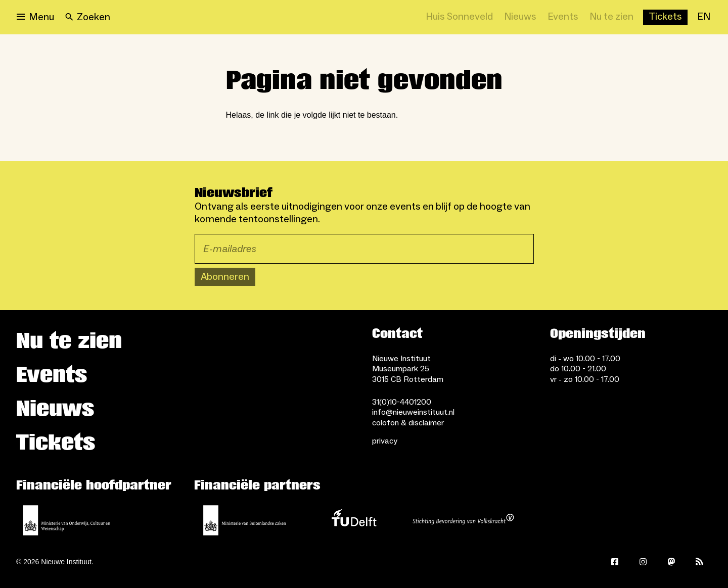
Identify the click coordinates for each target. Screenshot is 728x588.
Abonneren (225, 277)
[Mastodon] (671, 562)
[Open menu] (35, 17)
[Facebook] (615, 562)
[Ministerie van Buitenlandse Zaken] (245, 520)
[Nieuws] (520, 17)
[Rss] (700, 562)
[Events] (563, 17)
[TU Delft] (354, 520)
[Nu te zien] (611, 17)
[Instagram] (643, 562)
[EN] (704, 17)
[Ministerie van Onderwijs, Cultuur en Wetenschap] (67, 520)
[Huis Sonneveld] (459, 17)
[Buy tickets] (665, 17)
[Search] (88, 17)
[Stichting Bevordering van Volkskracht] (463, 520)
